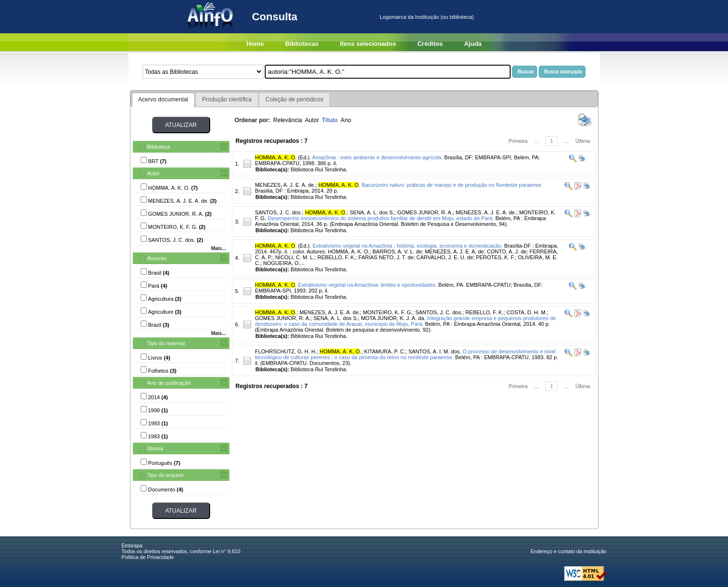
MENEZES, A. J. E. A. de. (285, 185)
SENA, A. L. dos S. (372, 212)
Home (255, 44)
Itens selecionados (368, 44)
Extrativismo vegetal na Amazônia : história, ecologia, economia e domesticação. (408, 246)
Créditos (430, 44)
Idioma (155, 448)
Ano (346, 120)
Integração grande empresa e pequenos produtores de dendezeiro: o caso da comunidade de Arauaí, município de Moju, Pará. (406, 321)
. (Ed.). (283, 157)
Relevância (287, 120)
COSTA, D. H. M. (527, 312)
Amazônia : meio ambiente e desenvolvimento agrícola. (377, 157)
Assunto (157, 258)
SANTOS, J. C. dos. (279, 212)
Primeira (518, 141)
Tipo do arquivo (165, 475)
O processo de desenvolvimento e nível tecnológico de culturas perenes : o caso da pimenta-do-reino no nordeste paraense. (405, 354)
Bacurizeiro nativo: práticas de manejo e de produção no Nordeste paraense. (452, 185)
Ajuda (473, 44)
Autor (154, 173)
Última (583, 141)
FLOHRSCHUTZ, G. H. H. (286, 351)
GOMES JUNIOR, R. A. (425, 212)
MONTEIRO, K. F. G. (387, 312)
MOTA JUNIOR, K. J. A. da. (393, 318)
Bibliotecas (302, 44)
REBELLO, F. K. (484, 312)
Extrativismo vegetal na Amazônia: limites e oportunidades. (367, 285)
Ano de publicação (169, 383)
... (536, 141)
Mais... (219, 248)
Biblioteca (159, 147)
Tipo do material (166, 343)
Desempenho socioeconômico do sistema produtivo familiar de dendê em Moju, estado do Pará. (381, 218)
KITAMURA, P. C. (385, 351)
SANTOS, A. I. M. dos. (435, 351)
